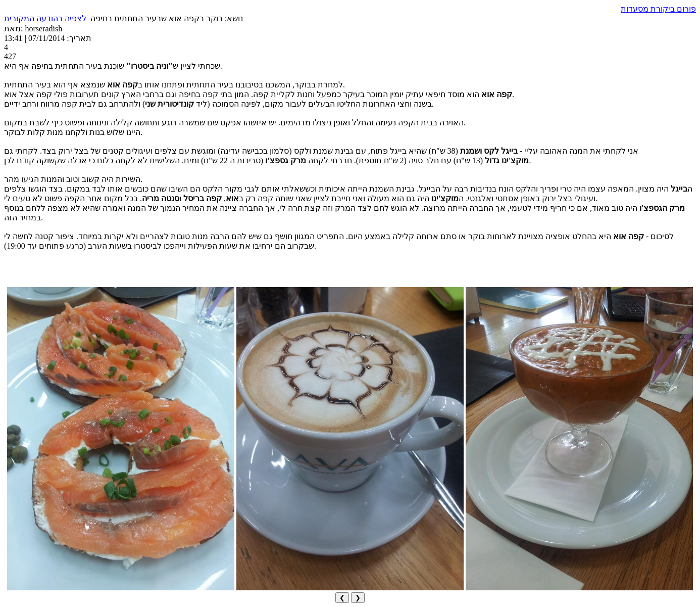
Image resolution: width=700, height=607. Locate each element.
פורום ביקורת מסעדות (658, 9)
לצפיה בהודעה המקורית (45, 18)
